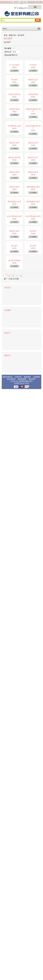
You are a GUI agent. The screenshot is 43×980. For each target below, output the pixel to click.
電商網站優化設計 (26, 616)
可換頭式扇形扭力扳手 (33, 176)
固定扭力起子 (33, 270)
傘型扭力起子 (33, 112)
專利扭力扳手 (14, 302)
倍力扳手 (33, 80)
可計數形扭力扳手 (14, 207)
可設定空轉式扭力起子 (33, 208)
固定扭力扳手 (14, 239)
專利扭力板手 (14, 334)
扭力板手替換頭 (14, 493)
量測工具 (12, 35)
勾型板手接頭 (33, 143)
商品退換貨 (11, 613)
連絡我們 (32, 613)
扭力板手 (33, 461)
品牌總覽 (36, 611)
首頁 (6, 35)
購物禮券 (27, 611)
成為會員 (31, 2)
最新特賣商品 (7, 611)
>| (21, 510)
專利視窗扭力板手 (33, 366)
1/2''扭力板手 (14, 80)
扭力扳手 (21, 35)
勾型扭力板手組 (14, 143)
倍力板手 (14, 112)
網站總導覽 (22, 613)
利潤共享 (18, 611)
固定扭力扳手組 (14, 270)
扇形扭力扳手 (14, 429)
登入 (22, 2)
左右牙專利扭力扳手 (14, 397)
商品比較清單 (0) (11, 55)
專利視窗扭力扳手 (33, 334)
